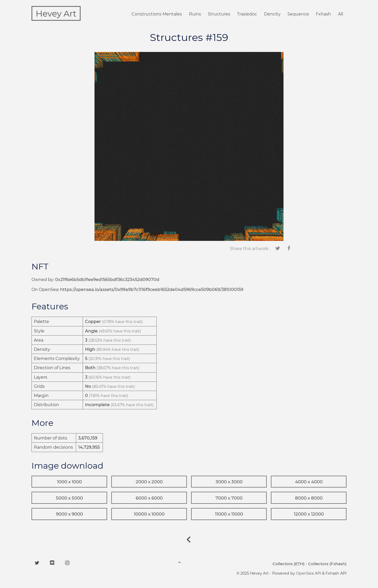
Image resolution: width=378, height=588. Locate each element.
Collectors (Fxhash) (327, 564)
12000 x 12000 (309, 514)
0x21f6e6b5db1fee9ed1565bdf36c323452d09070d (107, 280)
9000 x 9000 (69, 514)
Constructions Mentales (157, 14)
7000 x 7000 (229, 498)
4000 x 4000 (309, 482)
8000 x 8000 (309, 498)
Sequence (298, 14)
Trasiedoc (247, 14)
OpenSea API (309, 573)
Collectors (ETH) (288, 564)
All (341, 14)
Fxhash (323, 14)
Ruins (195, 14)
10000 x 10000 (149, 514)
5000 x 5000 (69, 498)
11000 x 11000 (229, 514)
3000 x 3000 (229, 482)
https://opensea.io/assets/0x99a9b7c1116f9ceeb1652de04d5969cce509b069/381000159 (152, 290)
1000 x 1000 (69, 482)
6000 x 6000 (149, 498)
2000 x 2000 (149, 482)
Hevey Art (56, 14)
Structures (219, 14)
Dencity (272, 14)
